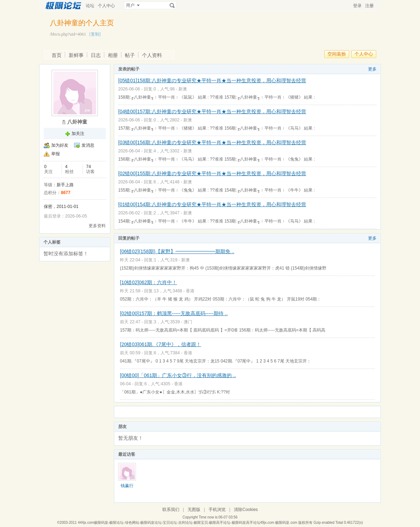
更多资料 (97, 226)
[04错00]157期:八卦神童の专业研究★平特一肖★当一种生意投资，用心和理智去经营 (212, 111)
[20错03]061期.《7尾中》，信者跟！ (161, 344)
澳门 (188, 322)
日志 (96, 55)
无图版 (194, 510)
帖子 (130, 55)
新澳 (183, 89)
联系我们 (171, 510)
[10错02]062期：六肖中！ (148, 282)
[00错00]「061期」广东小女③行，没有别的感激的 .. (178, 375)
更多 (372, 69)
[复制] (95, 34)
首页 (57, 55)
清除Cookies (246, 510)
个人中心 (106, 6)
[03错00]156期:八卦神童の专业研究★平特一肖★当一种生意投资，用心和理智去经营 (212, 142)
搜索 (172, 5)
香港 (190, 291)
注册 (369, 6)
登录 (357, 6)
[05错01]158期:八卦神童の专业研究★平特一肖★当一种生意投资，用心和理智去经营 (212, 80)
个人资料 (152, 55)
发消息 (88, 145)
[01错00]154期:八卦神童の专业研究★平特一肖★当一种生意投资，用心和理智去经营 (212, 204)
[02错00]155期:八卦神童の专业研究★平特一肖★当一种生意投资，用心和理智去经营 (212, 173)
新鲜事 (76, 55)
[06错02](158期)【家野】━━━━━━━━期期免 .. (177, 251)
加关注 (78, 134)
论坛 (90, 6)
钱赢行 (127, 486)
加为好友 (60, 145)
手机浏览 (217, 510)
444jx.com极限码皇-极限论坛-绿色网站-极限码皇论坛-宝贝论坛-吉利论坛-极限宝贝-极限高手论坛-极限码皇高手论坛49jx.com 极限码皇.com (187, 523)
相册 (113, 55)
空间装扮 (337, 54)
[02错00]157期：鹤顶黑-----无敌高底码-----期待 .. (174, 313)
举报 (56, 154)
